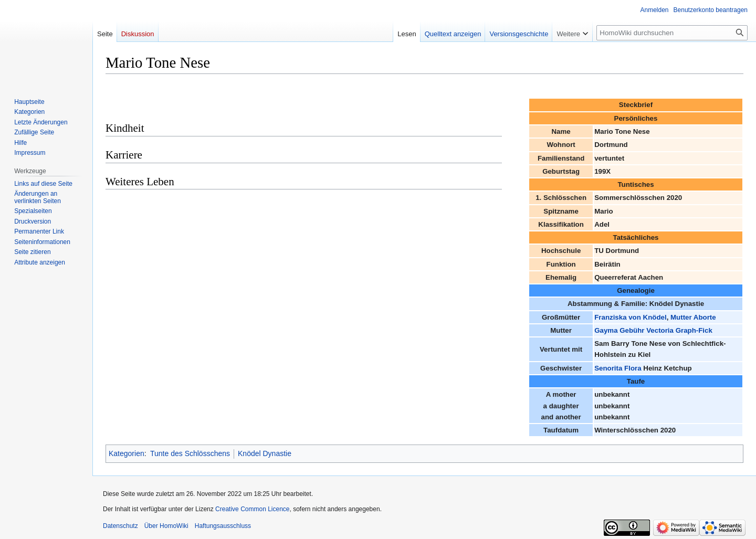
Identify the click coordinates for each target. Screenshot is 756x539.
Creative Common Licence (252, 509)
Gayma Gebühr (619, 330)
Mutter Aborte (693, 317)
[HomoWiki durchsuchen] (672, 33)
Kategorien (127, 453)
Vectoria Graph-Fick (679, 330)
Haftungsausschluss (223, 526)
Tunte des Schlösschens (190, 453)
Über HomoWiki (166, 526)
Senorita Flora (618, 368)
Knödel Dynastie (265, 453)
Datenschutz (120, 526)
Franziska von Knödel (630, 317)
